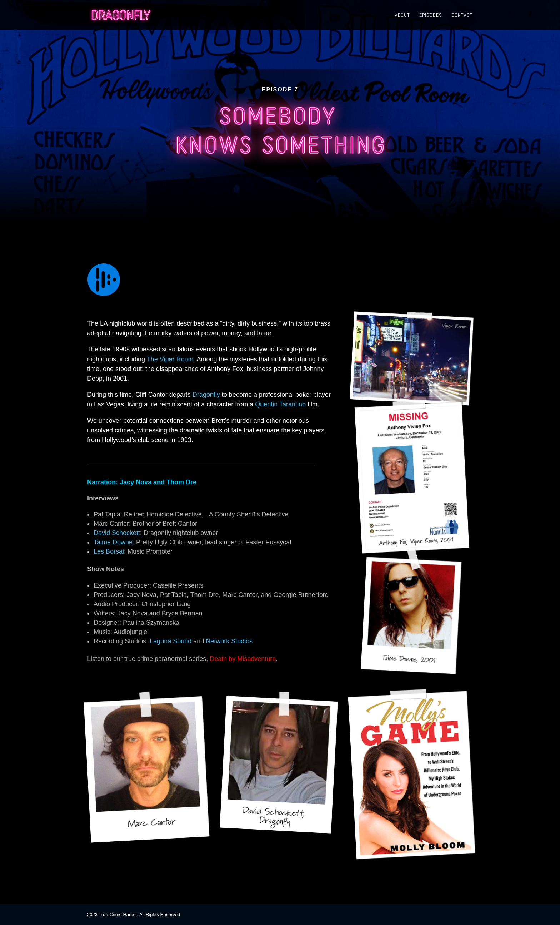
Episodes (431, 15)
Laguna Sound (171, 641)
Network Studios (229, 641)
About (402, 15)
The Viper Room (170, 359)
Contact (462, 15)
